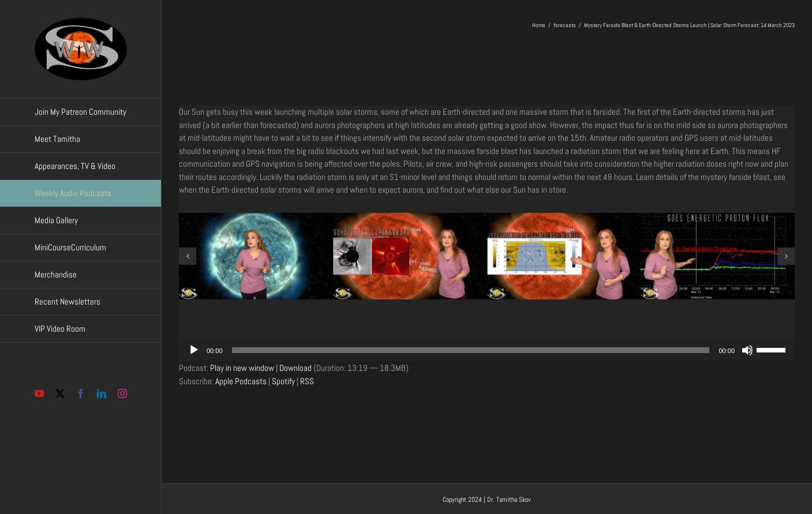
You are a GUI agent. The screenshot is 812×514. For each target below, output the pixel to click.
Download (295, 368)
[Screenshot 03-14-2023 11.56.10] (410, 256)
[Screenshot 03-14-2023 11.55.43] (256, 256)
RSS (307, 381)
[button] (188, 256)
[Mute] (747, 350)
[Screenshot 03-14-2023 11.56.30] (564, 256)
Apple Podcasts (241, 381)
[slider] (471, 350)
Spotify (283, 381)
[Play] (194, 350)
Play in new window (242, 368)
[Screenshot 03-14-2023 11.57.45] (718, 256)
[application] (487, 350)
